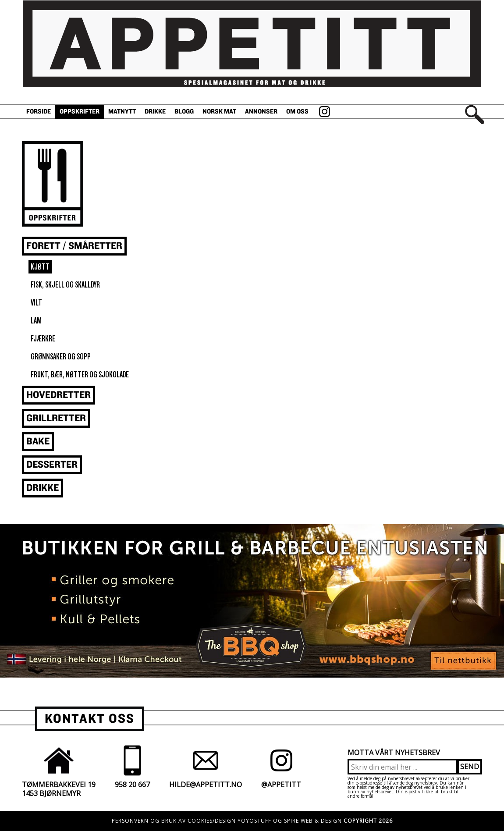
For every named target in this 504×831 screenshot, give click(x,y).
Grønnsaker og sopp (61, 357)
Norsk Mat (219, 112)
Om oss (297, 112)
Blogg (184, 112)
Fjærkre (43, 339)
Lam (36, 321)
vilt (36, 303)
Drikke (155, 112)
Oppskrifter (80, 112)
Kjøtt (40, 267)
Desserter (52, 465)
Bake (38, 442)
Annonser (261, 112)
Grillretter (56, 418)
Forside (39, 112)
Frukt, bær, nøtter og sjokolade (80, 375)
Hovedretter (59, 395)
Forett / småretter (74, 246)
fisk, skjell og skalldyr (65, 285)
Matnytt (122, 112)
